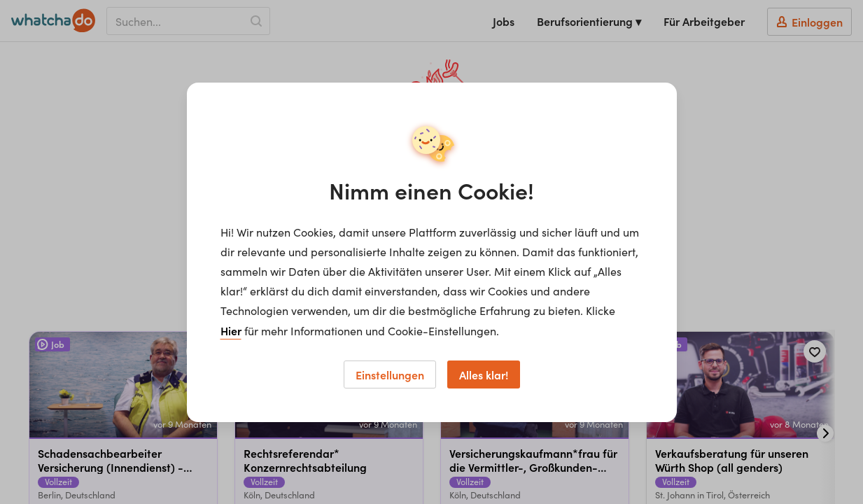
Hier (231, 330)
